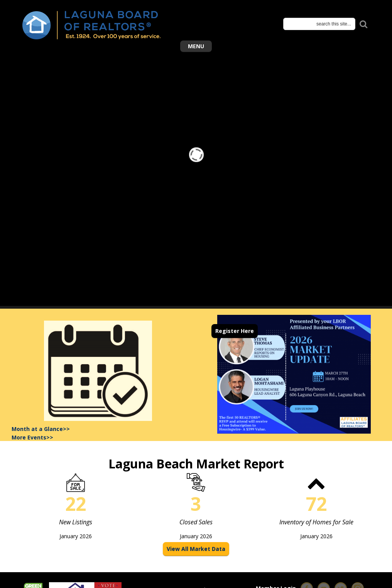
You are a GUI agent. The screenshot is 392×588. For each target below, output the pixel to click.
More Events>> (32, 437)
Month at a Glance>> (41, 429)
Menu (196, 46)
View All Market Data (196, 549)
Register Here (235, 331)
